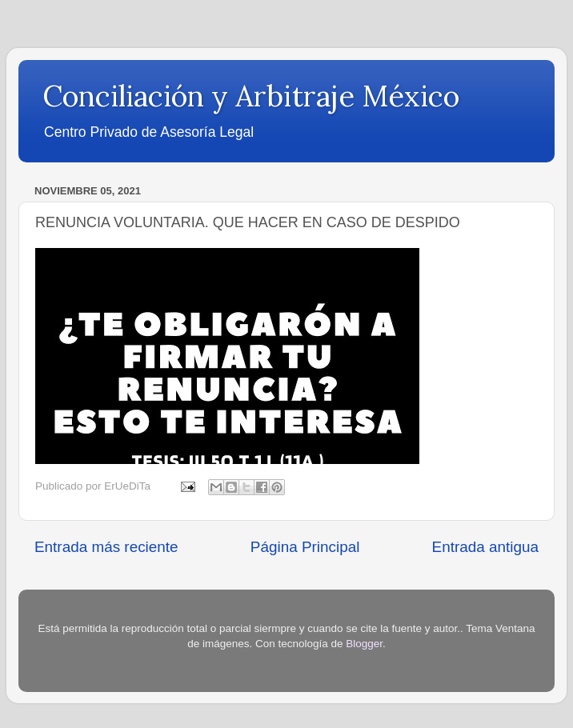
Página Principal (305, 547)
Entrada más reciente (106, 547)
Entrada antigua (485, 547)
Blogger (364, 644)
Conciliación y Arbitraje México (251, 96)
